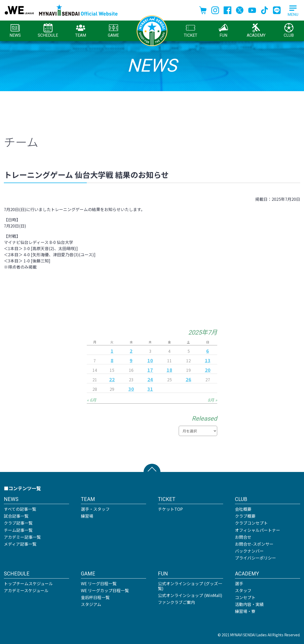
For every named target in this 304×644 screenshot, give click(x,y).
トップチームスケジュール (28, 583)
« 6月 (92, 400)
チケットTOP (170, 509)
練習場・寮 (245, 611)
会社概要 (243, 509)
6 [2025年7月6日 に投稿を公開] (208, 351)
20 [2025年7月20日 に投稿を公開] (208, 370)
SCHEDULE (48, 30)
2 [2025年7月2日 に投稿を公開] (131, 351)
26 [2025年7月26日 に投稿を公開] (188, 379)
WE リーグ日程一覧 (99, 583)
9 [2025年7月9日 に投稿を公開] (131, 360)
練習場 (87, 516)
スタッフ (243, 590)
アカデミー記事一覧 (22, 537)
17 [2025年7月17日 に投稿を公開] (150, 370)
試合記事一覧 (16, 516)
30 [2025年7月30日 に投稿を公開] (131, 389)
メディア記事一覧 (20, 544)
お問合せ (243, 537)
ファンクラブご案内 (176, 602)
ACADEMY (256, 30)
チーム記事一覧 (18, 530)
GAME (113, 30)
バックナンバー (249, 551)
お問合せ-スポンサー (254, 544)
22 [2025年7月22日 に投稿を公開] (112, 379)
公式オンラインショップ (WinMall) (190, 595)
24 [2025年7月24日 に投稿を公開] (150, 379)
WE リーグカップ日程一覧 (105, 590)
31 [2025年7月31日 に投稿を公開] (150, 389)
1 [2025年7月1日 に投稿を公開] (112, 351)
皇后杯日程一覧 (95, 597)
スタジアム (91, 604)
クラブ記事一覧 (18, 523)
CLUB (289, 30)
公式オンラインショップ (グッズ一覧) (190, 586)
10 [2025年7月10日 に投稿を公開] (150, 360)
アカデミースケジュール (26, 590)
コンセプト (245, 597)
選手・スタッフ (95, 509)
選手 (239, 583)
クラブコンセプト (251, 523)
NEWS (15, 30)
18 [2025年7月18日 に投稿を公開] (169, 370)
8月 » (212, 400)
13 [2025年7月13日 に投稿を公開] (208, 360)
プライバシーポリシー (255, 558)
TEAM (81, 30)
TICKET (191, 30)
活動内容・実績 (249, 604)
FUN (223, 30)
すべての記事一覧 (20, 509)
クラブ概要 (245, 516)
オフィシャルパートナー (258, 530)
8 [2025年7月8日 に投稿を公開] (112, 360)
